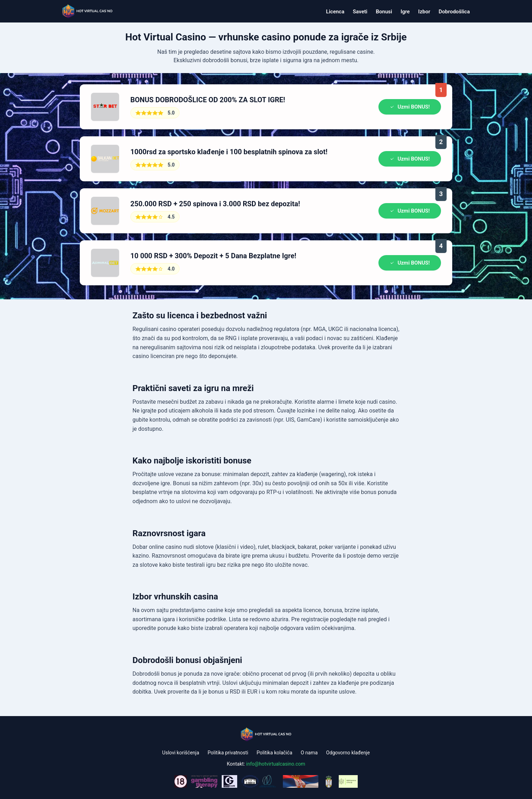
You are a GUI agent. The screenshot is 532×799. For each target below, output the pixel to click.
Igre (405, 12)
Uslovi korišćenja (181, 753)
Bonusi (384, 12)
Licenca (335, 12)
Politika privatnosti (228, 753)
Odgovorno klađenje (348, 753)
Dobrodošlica (454, 12)
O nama (309, 753)
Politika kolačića (274, 753)
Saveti (360, 12)
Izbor (424, 12)
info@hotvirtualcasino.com (276, 764)
